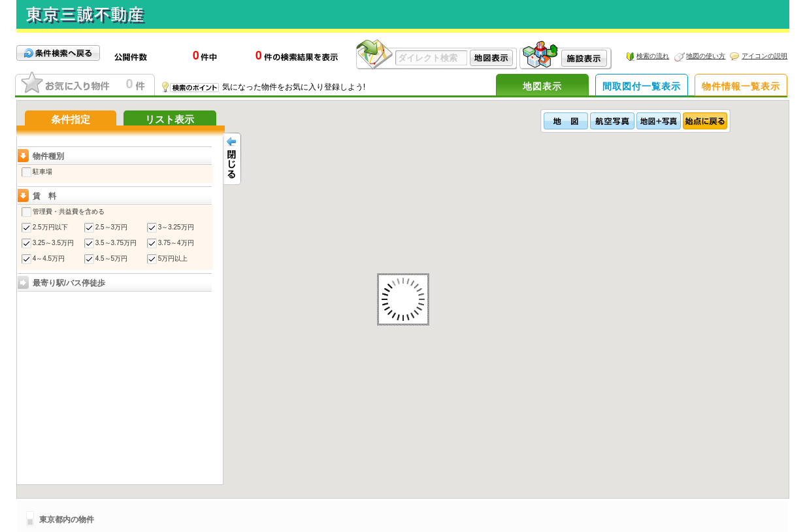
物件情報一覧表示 (741, 86)
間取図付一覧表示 (642, 86)
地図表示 (542, 86)
